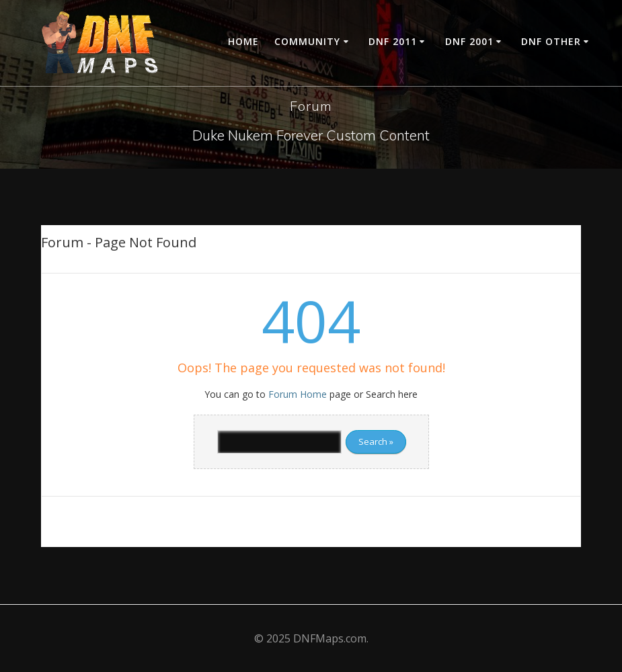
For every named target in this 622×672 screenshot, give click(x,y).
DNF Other (551, 41)
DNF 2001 (469, 41)
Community (307, 41)
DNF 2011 (393, 41)
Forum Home (298, 394)
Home (243, 41)
